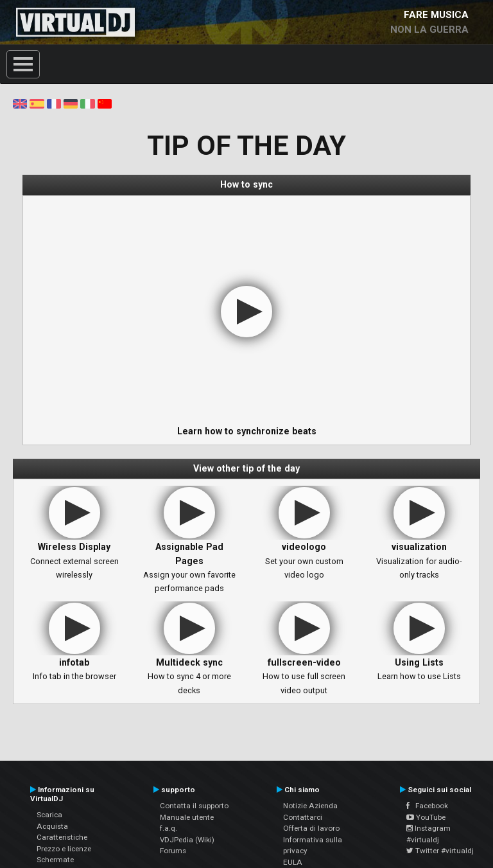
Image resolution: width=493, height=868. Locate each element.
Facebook (427, 806)
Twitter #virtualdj (440, 851)
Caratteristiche (62, 837)
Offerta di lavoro (311, 828)
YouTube (426, 817)
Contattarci (303, 817)
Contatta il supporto (194, 806)
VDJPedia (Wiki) (187, 840)
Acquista (52, 826)
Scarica (49, 815)
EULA (293, 862)
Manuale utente (187, 817)
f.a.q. (169, 828)
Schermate (55, 860)
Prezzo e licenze (64, 849)
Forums (173, 851)
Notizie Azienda (310, 806)
